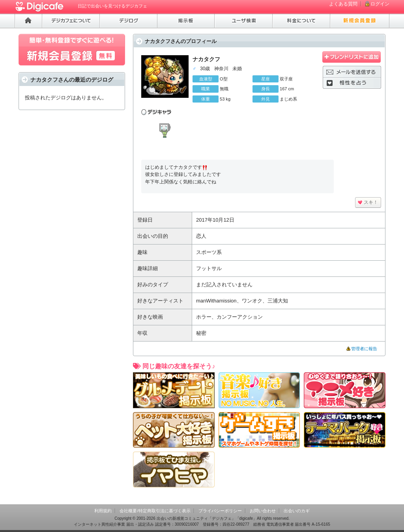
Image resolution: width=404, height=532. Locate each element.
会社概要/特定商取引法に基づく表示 (155, 511)
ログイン (380, 4)
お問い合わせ (263, 511)
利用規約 (103, 511)
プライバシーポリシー (220, 511)
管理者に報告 (364, 349)
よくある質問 (343, 4)
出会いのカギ (297, 511)
